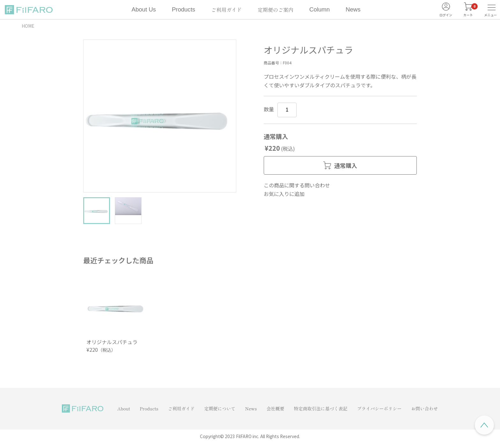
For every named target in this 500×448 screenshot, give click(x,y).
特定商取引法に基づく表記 (321, 408)
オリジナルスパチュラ (112, 342)
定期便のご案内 (276, 10)
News (353, 9)
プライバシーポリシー (379, 408)
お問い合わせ (425, 408)
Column (320, 9)
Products (184, 9)
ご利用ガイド (226, 10)
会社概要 (276, 408)
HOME (28, 26)
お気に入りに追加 (284, 194)
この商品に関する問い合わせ (297, 185)
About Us (144, 9)
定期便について (220, 408)
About (124, 408)
